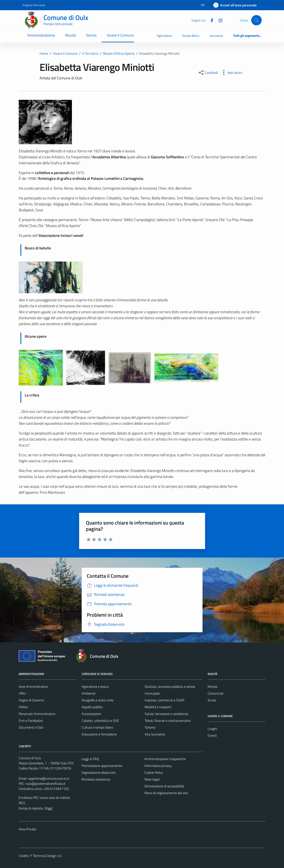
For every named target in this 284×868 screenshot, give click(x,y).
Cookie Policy (154, 772)
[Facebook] (210, 20)
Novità (70, 35)
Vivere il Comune (120, 35)
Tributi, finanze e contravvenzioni (168, 721)
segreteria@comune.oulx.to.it (49, 778)
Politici (23, 707)
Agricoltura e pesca (95, 686)
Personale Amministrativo (37, 714)
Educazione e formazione (99, 734)
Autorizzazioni (91, 714)
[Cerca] (256, 20)
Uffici (22, 693)
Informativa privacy (158, 766)
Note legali (152, 779)
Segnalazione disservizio (98, 772)
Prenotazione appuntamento (102, 766)
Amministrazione (41, 35)
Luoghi (212, 729)
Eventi (212, 735)
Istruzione (216, 36)
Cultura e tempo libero (97, 727)
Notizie (213, 686)
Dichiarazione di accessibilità (164, 786)
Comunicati (215, 693)
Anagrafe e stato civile (98, 700)
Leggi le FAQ (90, 759)
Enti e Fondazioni (31, 721)
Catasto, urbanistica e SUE (100, 721)
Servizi (91, 35)
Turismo (150, 727)
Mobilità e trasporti (158, 707)
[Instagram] (219, 20)
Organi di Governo (31, 700)
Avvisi (212, 700)
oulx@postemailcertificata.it (46, 784)
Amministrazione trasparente (165, 759)
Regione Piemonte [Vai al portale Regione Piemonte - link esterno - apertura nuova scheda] (34, 5)
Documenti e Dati (31, 727)
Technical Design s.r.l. (48, 856)
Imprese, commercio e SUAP (164, 700)
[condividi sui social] (208, 73)
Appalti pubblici (92, 707)
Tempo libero (191, 36)
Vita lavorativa (155, 734)
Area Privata (27, 829)
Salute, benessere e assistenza (166, 714)
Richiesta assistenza (96, 779)
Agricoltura (164, 36)
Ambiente (89, 693)
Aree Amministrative (33, 686)
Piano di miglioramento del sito (166, 793)
